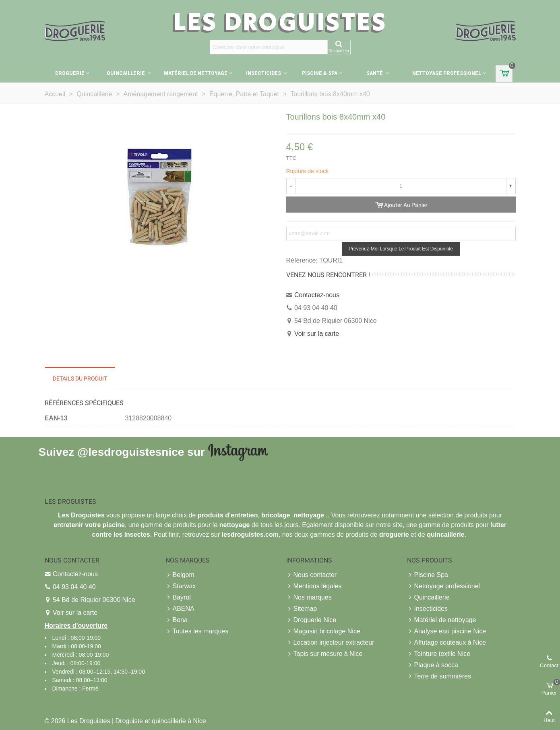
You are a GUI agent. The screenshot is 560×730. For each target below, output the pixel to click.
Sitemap (302, 609)
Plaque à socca (433, 665)
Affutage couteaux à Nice (447, 643)
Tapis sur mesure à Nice (324, 654)
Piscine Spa (428, 575)
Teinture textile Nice (439, 654)
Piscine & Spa (320, 73)
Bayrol (178, 598)
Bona (177, 620)
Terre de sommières (439, 676)
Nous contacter (312, 575)
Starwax (181, 586)
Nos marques (309, 598)
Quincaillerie (126, 73)
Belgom (180, 575)
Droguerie (70, 73)
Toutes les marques (197, 631)
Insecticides (264, 73)
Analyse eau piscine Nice (447, 631)
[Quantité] (401, 186)
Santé (375, 73)
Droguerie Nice (311, 620)
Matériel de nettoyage (196, 73)
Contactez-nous (317, 295)
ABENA (180, 609)
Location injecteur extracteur (330, 643)
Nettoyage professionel (447, 73)
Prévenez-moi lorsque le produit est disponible (401, 249)
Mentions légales (314, 586)
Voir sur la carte (317, 334)
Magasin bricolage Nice (323, 631)
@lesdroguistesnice (131, 452)
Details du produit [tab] (80, 378)
